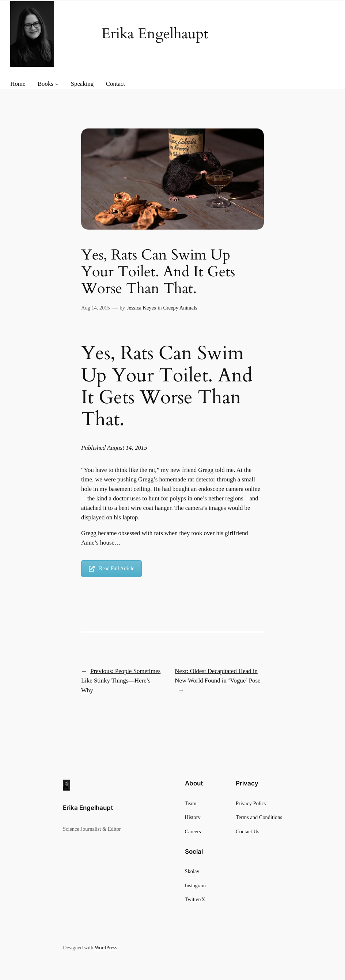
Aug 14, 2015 (96, 308)
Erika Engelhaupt (88, 808)
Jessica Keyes (141, 308)
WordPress (106, 948)
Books (46, 84)
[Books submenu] (57, 84)
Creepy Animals (180, 308)
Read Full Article (111, 568)
